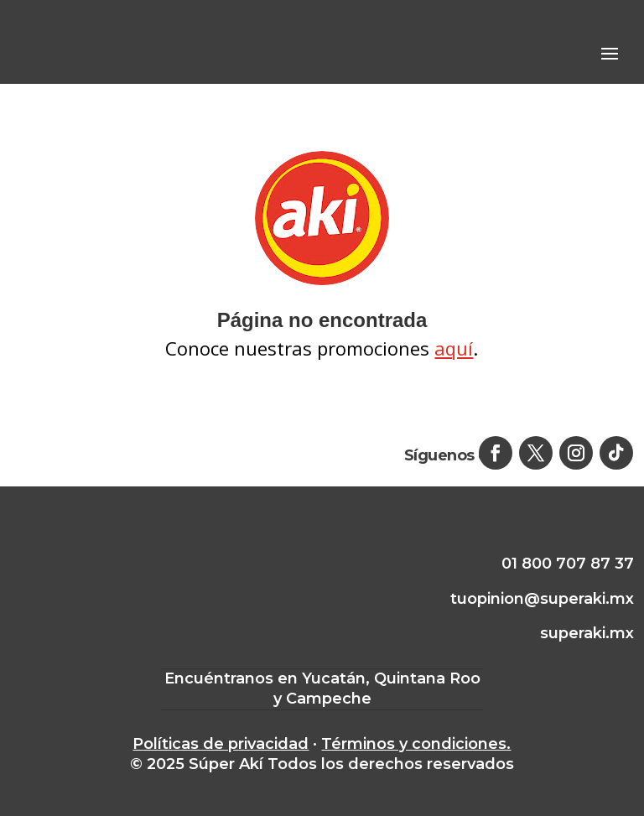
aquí (454, 348)
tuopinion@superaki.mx (542, 599)
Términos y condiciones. (416, 744)
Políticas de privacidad (221, 744)
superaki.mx (587, 633)
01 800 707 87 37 (568, 564)
